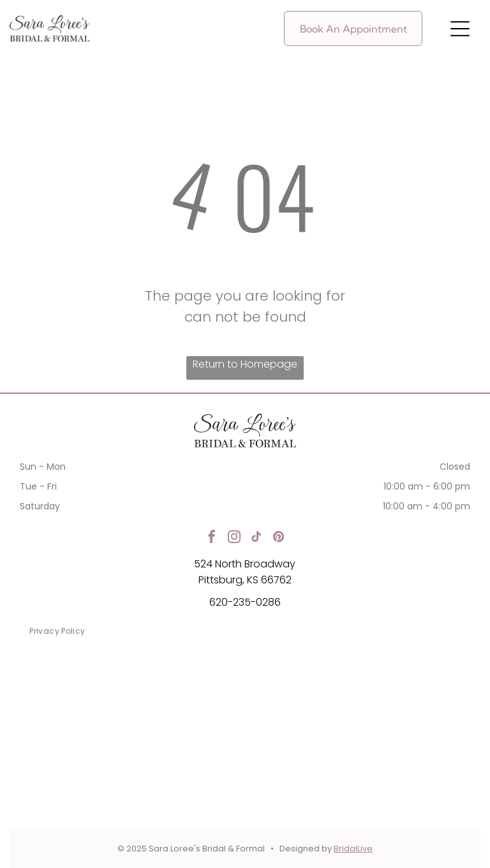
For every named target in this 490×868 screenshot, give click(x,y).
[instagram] (234, 538)
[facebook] (212, 538)
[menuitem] (57, 632)
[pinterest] (279, 538)
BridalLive (353, 849)
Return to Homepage (245, 364)
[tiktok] (256, 538)
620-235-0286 (245, 602)
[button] (460, 29)
